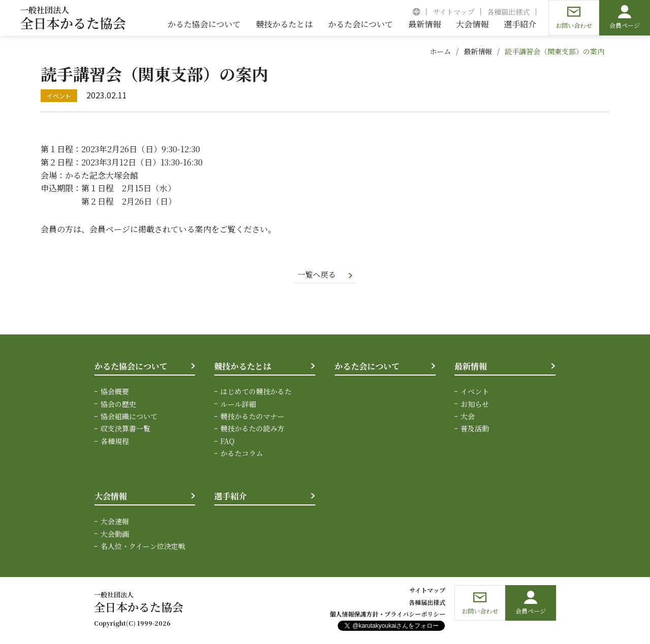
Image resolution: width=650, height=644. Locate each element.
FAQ (227, 442)
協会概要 (115, 392)
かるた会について (367, 367)
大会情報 (111, 497)
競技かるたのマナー (252, 417)
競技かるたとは (243, 367)
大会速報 (115, 522)
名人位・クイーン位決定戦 (143, 547)
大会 (468, 417)
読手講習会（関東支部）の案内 (555, 51)
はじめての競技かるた (256, 392)
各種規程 (115, 442)
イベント (475, 392)
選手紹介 (231, 497)
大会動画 (115, 534)
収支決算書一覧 (125, 429)
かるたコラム (242, 454)
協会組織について (129, 417)
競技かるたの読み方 (252, 429)
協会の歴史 (118, 404)
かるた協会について (131, 367)
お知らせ (475, 404)
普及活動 (475, 429)
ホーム (440, 51)
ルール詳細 (238, 404)
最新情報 (478, 51)
